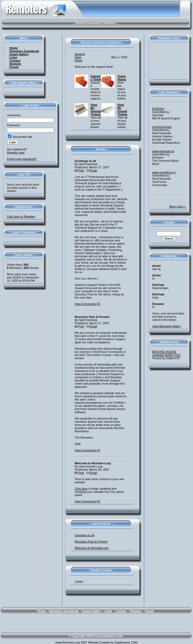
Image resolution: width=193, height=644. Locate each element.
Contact (15, 61)
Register (15, 64)
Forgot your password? (22, 159)
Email (93, 170)
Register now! (16, 152)
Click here (81, 489)
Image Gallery (19, 54)
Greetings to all (84, 535)
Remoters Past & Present (91, 542)
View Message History (167, 326)
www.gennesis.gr (163, 151)
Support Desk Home (80, 57)
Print (81, 170)
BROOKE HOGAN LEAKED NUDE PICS (166, 353)
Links (13, 57)
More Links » (178, 206)
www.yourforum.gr (164, 172)
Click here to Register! (21, 217)
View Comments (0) (87, 304)
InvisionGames (162, 127)
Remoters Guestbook (24, 51)
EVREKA (158, 109)
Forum (14, 67)
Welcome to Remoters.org (92, 548)
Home (13, 48)
